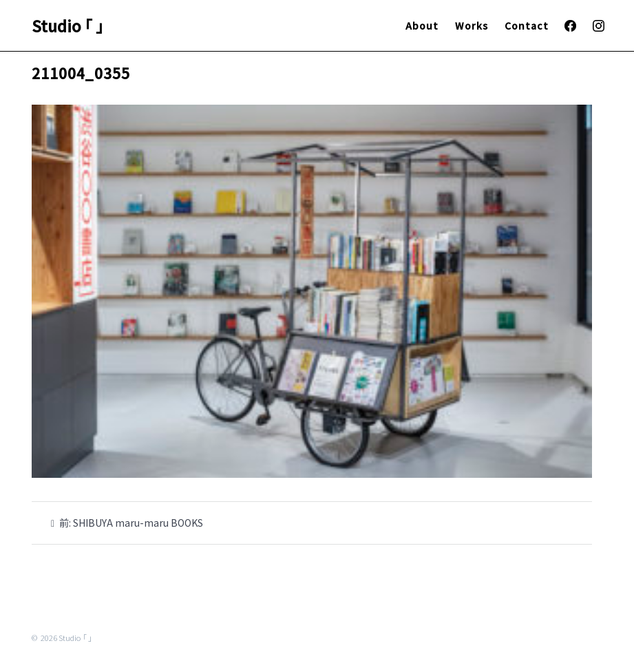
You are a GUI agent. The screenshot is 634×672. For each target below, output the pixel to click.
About (422, 25)
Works (472, 25)
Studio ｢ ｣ (67, 25)
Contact (527, 25)
